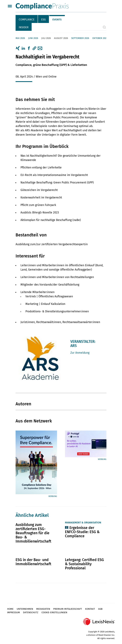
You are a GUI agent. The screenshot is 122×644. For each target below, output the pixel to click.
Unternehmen (25, 609)
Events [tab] (57, 20)
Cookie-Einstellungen (54, 612)
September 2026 (80, 38)
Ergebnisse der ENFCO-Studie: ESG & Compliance (82, 532)
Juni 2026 (33, 38)
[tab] (27, 19)
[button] (34, 48)
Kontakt (90, 609)
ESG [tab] (43, 20)
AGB (100, 609)
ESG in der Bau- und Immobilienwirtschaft (33, 562)
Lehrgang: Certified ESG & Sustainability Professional (84, 564)
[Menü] (10, 6)
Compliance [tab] (27, 20)
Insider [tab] (24, 27)
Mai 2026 (20, 38)
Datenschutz (31, 612)
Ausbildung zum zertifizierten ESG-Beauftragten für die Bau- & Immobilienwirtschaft (33, 533)
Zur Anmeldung (80, 353)
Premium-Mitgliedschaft (68, 609)
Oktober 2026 (100, 38)
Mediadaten (43, 609)
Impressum (14, 612)
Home (10, 609)
